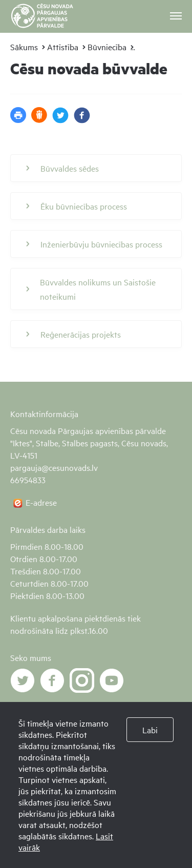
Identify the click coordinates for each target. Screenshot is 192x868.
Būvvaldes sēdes (62, 168)
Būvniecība (107, 47)
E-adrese (41, 502)
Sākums (24, 47)
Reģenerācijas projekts (73, 334)
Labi (150, 730)
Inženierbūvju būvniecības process (94, 244)
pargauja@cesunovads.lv (54, 467)
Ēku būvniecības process (77, 206)
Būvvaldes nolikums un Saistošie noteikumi (91, 289)
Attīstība (63, 47)
